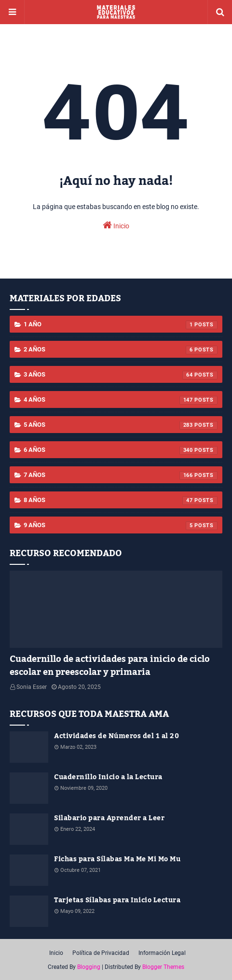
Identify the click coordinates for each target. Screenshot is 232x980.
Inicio (116, 225)
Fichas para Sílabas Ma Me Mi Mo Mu (117, 860)
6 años (121, 450)
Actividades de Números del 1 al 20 (116, 736)
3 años (121, 375)
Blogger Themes (163, 967)
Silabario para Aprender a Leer (109, 819)
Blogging (89, 967)
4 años (121, 400)
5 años (121, 425)
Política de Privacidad (101, 953)
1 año (121, 325)
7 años (121, 476)
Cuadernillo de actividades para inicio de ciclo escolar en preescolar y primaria (110, 666)
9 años (121, 526)
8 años (121, 501)
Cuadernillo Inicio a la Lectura (108, 777)
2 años (121, 350)
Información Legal (162, 953)
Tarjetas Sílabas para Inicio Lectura (117, 901)
